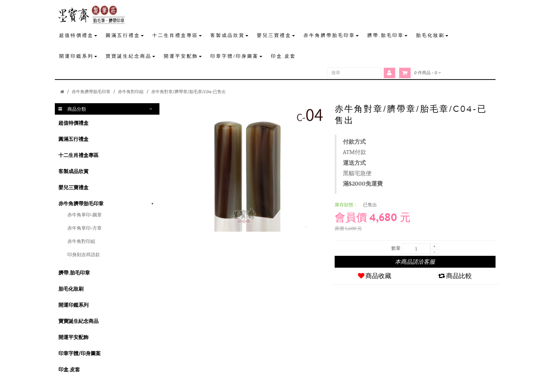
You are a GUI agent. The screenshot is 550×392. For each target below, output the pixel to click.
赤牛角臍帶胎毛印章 (91, 92)
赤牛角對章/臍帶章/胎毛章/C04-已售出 (188, 92)
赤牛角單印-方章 (85, 228)
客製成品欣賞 (73, 171)
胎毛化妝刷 (71, 289)
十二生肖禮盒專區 (78, 155)
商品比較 (455, 276)
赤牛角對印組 (131, 92)
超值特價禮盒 (73, 123)
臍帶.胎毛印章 (74, 273)
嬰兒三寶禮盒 (73, 187)
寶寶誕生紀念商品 (78, 321)
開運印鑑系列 (73, 305)
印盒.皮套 (69, 369)
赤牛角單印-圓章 (85, 215)
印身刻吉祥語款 (84, 254)
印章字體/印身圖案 (80, 353)
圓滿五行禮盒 (73, 139)
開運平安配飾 (73, 337)
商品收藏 (375, 276)
